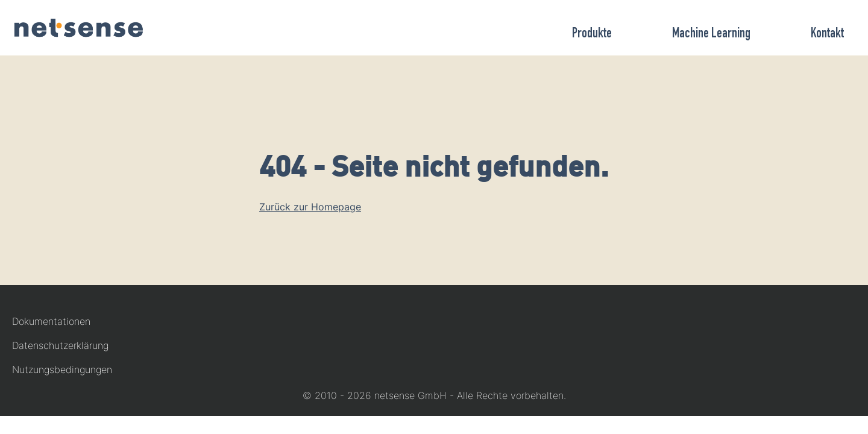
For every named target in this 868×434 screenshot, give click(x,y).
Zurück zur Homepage (310, 207)
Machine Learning (711, 34)
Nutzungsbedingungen (62, 370)
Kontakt (827, 34)
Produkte (592, 34)
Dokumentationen (51, 321)
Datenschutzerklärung (60, 345)
